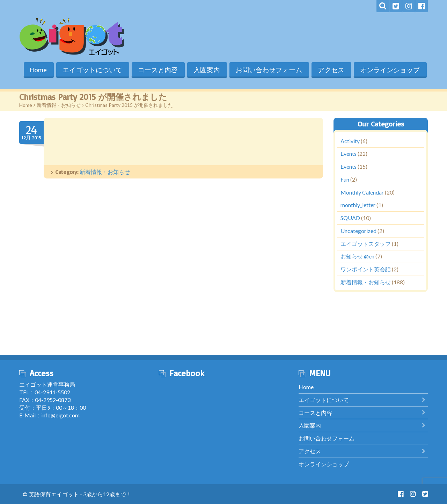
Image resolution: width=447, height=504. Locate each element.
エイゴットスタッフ (366, 244)
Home (36, 70)
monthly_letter (358, 205)
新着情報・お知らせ (59, 105)
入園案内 (206, 70)
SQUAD (350, 218)
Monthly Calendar (362, 192)
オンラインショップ (390, 70)
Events (349, 154)
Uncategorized (358, 231)
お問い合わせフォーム (268, 70)
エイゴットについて (91, 70)
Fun (345, 179)
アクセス (331, 70)
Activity (350, 141)
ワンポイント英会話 (366, 269)
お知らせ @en (357, 257)
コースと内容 (156, 70)
